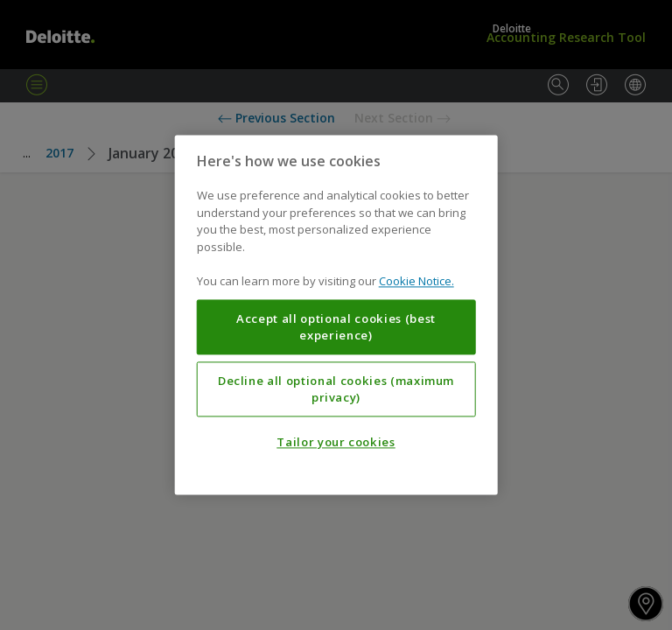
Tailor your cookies (336, 443)
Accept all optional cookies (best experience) (336, 327)
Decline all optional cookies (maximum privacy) (336, 389)
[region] (336, 315)
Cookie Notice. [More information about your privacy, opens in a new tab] (416, 282)
